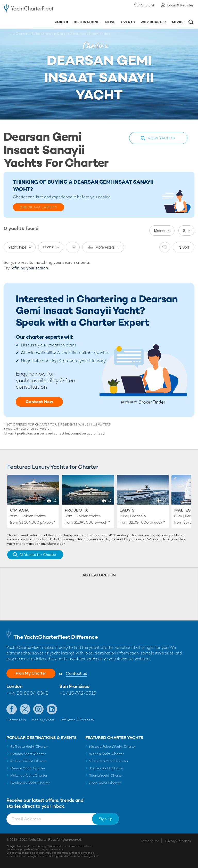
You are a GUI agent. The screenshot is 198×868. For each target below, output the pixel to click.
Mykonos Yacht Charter (29, 775)
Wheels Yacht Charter (107, 754)
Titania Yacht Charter (106, 775)
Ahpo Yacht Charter (105, 783)
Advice (178, 22)
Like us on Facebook (12, 709)
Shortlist (148, 5)
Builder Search (42, 34)
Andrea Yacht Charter (107, 768)
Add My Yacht (43, 720)
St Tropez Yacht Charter (29, 747)
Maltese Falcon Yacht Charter (113, 747)
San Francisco (74, 686)
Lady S (127, 510)
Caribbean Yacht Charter (30, 783)
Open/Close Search (191, 22)
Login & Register (180, 5)
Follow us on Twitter (25, 709)
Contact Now (39, 402)
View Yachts (161, 138)
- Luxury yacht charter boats (29, 9)
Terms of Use (150, 841)
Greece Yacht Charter (28, 768)
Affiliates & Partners (77, 720)
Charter (21, 34)
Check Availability (39, 207)
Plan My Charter (31, 673)
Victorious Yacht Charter (109, 761)
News (110, 22)
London (14, 686)
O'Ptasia (19, 510)
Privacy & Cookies (178, 841)
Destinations (87, 22)
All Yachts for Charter (38, 555)
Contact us (76, 673)
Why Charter (153, 22)
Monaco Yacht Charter (28, 754)
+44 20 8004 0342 (27, 693)
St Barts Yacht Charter (28, 761)
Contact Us (16, 720)
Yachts (61, 22)
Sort (186, 247)
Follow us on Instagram (38, 709)
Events (128, 22)
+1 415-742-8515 (78, 693)
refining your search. (30, 268)
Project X (76, 510)
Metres (160, 230)
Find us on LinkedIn (52, 709)
